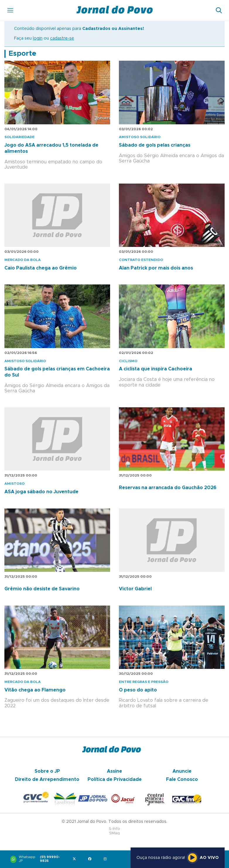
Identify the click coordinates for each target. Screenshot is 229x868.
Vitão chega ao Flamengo (35, 690)
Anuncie (182, 771)
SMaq (114, 833)
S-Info (114, 829)
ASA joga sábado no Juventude (41, 492)
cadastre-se (62, 38)
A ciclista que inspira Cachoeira (155, 369)
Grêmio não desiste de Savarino (42, 589)
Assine (114, 771)
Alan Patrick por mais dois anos (156, 268)
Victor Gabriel (135, 589)
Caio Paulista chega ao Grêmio (41, 268)
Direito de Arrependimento (47, 779)
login (38, 38)
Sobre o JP (47, 771)
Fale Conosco (182, 779)
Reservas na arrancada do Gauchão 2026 (168, 488)
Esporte (22, 54)
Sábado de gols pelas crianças (155, 145)
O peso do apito (138, 690)
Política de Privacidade (115, 779)
